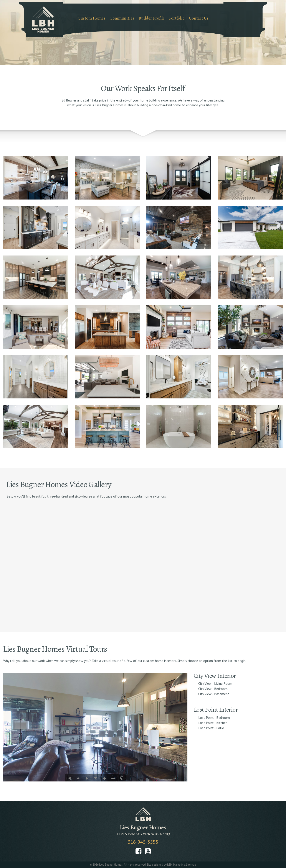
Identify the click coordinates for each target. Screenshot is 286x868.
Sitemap (191, 865)
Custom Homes (92, 18)
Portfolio (177, 18)
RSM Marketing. (176, 865)
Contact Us (199, 18)
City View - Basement (214, 694)
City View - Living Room (215, 683)
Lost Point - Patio (211, 728)
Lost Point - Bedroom (214, 717)
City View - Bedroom (213, 689)
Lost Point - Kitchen (213, 723)
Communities (122, 18)
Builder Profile (152, 18)
